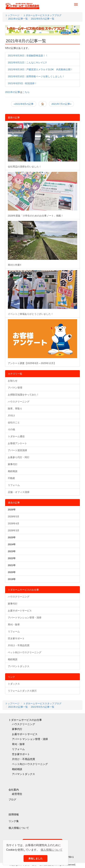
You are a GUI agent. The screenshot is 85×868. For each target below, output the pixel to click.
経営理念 (17, 794)
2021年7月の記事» (62, 104)
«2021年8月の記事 (24, 104)
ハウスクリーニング (19, 402)
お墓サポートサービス (20, 611)
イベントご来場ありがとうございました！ (42, 293)
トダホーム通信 (16, 436)
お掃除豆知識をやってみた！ (23, 395)
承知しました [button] (36, 858)
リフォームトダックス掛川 (22, 691)
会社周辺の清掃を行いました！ (42, 145)
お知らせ (13, 381)
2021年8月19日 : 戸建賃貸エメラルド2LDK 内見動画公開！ (40, 69)
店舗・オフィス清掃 (19, 492)
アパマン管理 (15, 388)
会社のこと (14, 422)
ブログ (12, 799)
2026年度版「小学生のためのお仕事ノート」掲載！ (42, 194)
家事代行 (13, 464)
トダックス (14, 684)
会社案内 (14, 790)
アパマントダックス (19, 666)
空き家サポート (16, 638)
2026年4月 (14, 523)
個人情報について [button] (52, 850)
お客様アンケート (17, 443)
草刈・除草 (14, 625)
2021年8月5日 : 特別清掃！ (22, 83)
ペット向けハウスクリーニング (25, 652)
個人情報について (19, 828)
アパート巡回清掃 (17, 450)
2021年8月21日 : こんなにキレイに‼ (27, 62)
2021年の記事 (13, 92)
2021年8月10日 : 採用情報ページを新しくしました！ (36, 76)
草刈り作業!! (42, 243)
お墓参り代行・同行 (19, 457)
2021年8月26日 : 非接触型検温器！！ (28, 56)
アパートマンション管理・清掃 (25, 618)
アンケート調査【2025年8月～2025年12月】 (42, 342)
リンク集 (14, 821)
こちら (26, 92)
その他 (11, 429)
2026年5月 (14, 517)
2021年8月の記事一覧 (26, 41)
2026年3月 (14, 530)
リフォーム (14, 485)
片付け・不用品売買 (19, 645)
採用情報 (14, 814)
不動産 (11, 478)
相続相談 (13, 471)
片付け (11, 415)
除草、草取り (15, 409)
